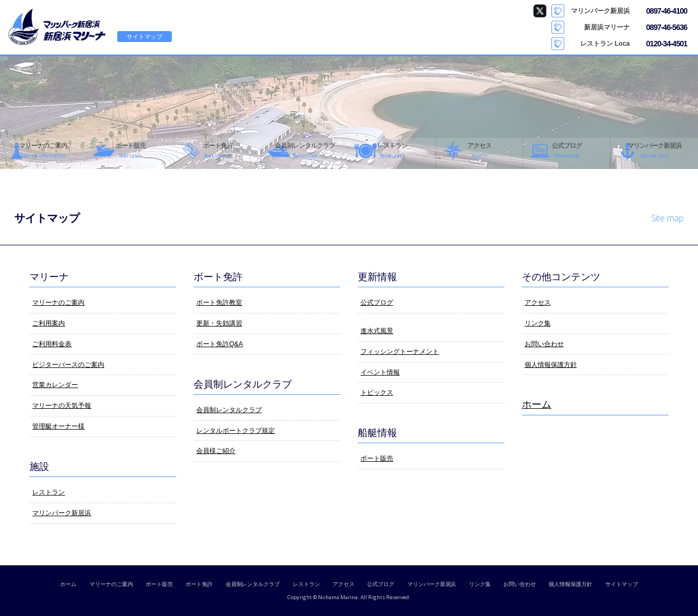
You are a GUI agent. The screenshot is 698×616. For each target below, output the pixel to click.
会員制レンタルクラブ (229, 410)
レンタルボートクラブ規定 (236, 431)
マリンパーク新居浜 (62, 513)
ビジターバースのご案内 (68, 365)
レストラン (49, 492)
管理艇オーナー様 (58, 426)
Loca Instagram (540, 44)
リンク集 (538, 323)
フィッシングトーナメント (400, 352)
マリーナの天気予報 (62, 406)
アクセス (538, 303)
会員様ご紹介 (216, 451)
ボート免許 (199, 584)
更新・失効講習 (219, 323)
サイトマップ (145, 37)
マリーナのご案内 (58, 303)
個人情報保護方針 (551, 365)
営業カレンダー (55, 385)
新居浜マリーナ (57, 27)
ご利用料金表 (52, 344)
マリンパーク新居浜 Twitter (540, 11)
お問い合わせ (544, 344)
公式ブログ (377, 303)
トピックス (377, 392)
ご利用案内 (49, 323)
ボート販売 (377, 458)
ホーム (537, 404)
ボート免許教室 (219, 303)
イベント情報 (380, 372)
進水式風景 (377, 331)
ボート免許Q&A (219, 344)
